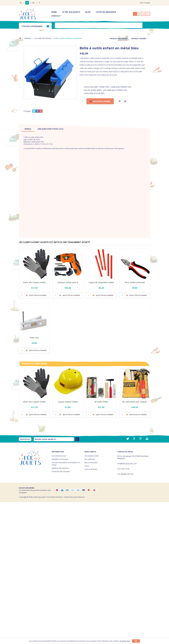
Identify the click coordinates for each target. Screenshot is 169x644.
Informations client (92, 456)
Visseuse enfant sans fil (68, 282)
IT (40, 3)
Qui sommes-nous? (59, 456)
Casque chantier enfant (68, 402)
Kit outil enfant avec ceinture (135, 402)
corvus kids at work (92, 93)
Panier (87, 466)
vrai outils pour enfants (113, 90)
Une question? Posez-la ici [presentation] (50, 129)
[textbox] (99, 25)
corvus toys (89, 87)
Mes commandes (91, 463)
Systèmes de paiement (60, 468)
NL (21, 3)
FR (27, 3)
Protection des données (61, 472)
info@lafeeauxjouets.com (127, 464)
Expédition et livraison (60, 459)
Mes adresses (90, 459)
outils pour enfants (119, 87)
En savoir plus (125, 641)
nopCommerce (79, 497)
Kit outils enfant (101, 402)
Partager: (27, 111)
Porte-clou (34, 338)
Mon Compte (145, 3)
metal (102, 87)
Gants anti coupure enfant (34, 282)
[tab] (28, 129)
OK (136, 641)
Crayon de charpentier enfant (101, 282)
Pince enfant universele (135, 282)
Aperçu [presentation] (28, 129)
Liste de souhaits (91, 469)
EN (33, 3)
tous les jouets (90, 90)
